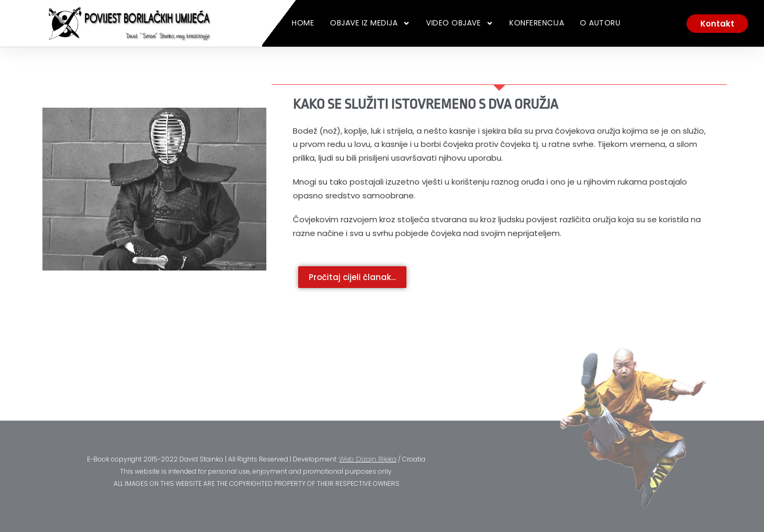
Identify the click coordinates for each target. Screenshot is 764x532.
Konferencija (537, 23)
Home (303, 23)
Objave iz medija (370, 23)
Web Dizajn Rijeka (368, 459)
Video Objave (460, 23)
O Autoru (600, 23)
